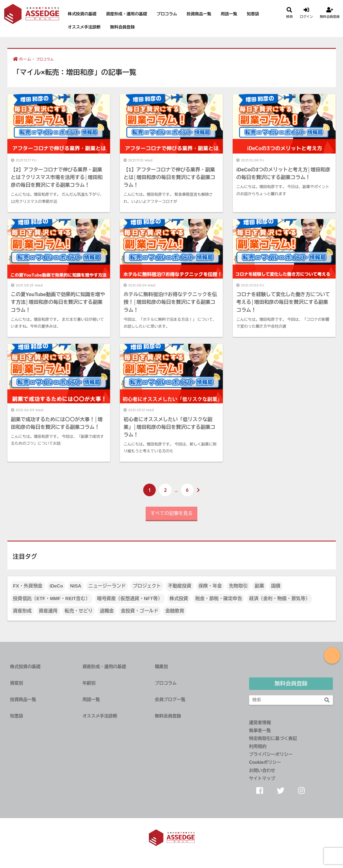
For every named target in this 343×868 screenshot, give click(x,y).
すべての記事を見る (172, 513)
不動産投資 (180, 586)
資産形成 (22, 611)
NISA (76, 586)
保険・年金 (210, 586)
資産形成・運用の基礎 (126, 14)
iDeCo (56, 586)
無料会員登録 (122, 27)
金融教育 (175, 611)
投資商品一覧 (199, 14)
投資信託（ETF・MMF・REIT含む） (52, 599)
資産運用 (48, 611)
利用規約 (258, 746)
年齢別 (89, 683)
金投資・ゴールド (139, 611)
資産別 (17, 683)
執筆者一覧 (260, 731)
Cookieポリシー (265, 762)
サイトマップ (262, 778)
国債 (276, 586)
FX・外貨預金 (28, 586)
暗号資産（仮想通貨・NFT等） (130, 599)
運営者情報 (260, 723)
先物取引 (238, 586)
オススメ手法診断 (84, 27)
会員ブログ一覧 (170, 700)
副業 (259, 586)
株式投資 (179, 599)
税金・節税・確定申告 (219, 599)
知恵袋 (253, 14)
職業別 (162, 667)
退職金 (107, 611)
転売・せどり (79, 611)
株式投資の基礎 (82, 14)
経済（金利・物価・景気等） (279, 599)
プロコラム (167, 14)
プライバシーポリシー (271, 754)
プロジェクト (147, 586)
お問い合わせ (262, 771)
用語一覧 (229, 14)
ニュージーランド (107, 586)
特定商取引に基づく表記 (273, 738)
